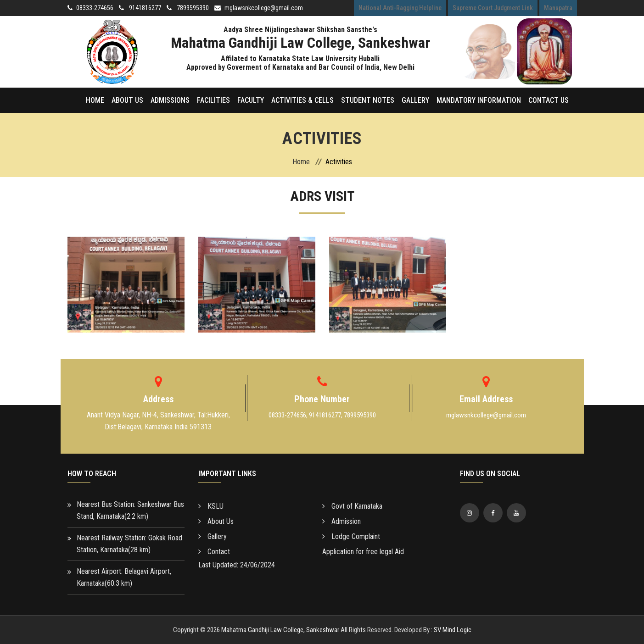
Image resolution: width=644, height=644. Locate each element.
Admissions (170, 100)
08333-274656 (95, 8)
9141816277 (144, 8)
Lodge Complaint (351, 536)
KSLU (211, 506)
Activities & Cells (302, 100)
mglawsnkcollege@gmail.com (264, 8)
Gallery (415, 100)
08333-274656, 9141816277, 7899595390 (322, 415)
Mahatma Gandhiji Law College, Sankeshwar (280, 630)
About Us (127, 100)
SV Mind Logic (453, 630)
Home (95, 100)
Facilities (213, 100)
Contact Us (549, 100)
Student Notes (368, 100)
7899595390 (192, 8)
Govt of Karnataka (352, 506)
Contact (214, 552)
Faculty (251, 100)
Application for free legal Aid (363, 552)
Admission (342, 521)
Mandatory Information (479, 100)
